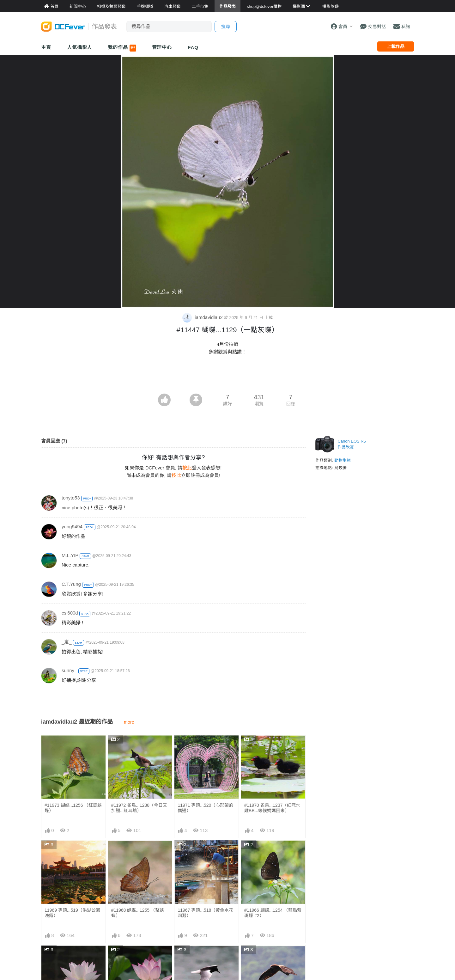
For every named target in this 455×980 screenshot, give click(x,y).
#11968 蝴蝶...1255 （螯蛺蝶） (138, 913)
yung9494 (72, 527)
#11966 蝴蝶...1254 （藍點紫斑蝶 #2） (273, 913)
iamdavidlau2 (203, 317)
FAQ (193, 47)
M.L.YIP (70, 555)
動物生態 (343, 460)
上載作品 (396, 46)
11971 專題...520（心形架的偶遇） (205, 808)
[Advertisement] (227, 376)
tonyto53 (71, 498)
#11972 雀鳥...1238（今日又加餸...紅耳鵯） (139, 808)
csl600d (70, 613)
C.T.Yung (71, 584)
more (129, 722)
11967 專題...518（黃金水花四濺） (205, 913)
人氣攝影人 (80, 47)
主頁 (46, 47)
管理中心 (162, 47)
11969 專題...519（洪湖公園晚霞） (72, 913)
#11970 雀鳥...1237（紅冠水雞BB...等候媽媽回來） (272, 808)
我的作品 (122, 48)
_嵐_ (67, 642)
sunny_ (69, 670)
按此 (187, 468)
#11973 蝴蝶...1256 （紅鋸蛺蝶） (73, 808)
